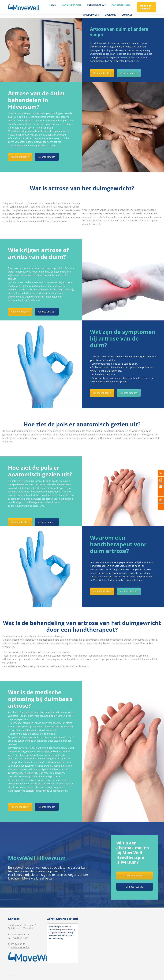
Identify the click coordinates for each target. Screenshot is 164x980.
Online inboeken (102, 73)
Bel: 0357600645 (135, 887)
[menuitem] (52, 9)
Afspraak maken (129, 73)
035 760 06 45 (148, 2)
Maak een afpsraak (135, 875)
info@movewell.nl (20, 947)
